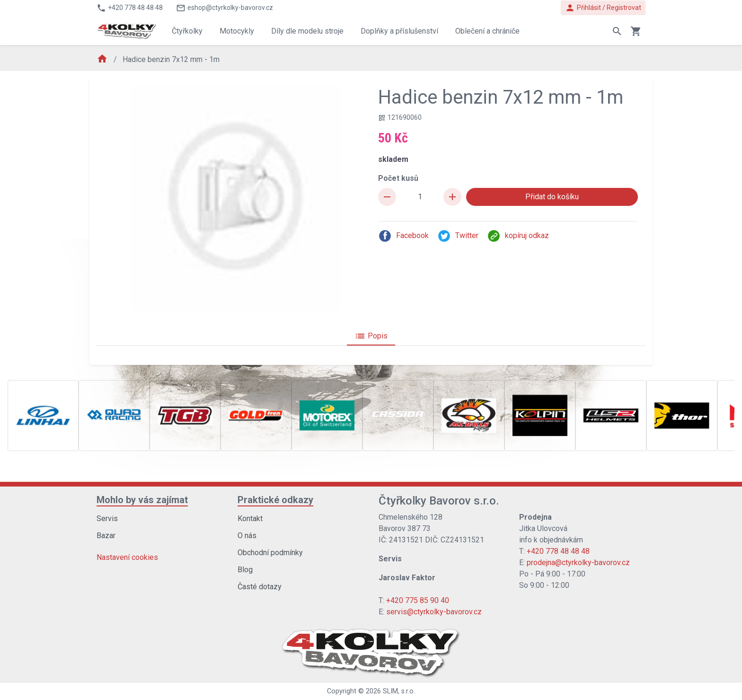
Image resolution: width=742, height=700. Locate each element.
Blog (245, 570)
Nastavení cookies (127, 557)
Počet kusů (398, 178)
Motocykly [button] (237, 31)
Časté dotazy (260, 587)
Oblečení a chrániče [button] (487, 31)
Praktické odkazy (275, 500)
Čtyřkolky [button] (187, 31)
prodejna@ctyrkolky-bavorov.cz (578, 563)
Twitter (458, 236)
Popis (371, 336)
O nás (247, 536)
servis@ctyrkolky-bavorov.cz (434, 612)
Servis (107, 518)
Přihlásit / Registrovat (603, 8)
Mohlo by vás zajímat (142, 500)
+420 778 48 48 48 (558, 551)
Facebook (403, 236)
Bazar (106, 536)
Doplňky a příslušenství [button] (399, 31)
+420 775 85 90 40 (418, 600)
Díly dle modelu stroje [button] (307, 31)
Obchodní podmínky (270, 553)
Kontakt (250, 518)
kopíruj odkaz (518, 236)
